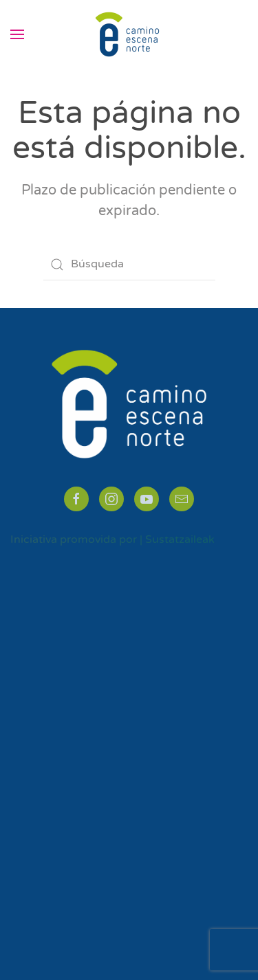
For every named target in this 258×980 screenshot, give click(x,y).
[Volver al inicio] (129, 34)
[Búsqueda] (129, 265)
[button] (17, 34)
